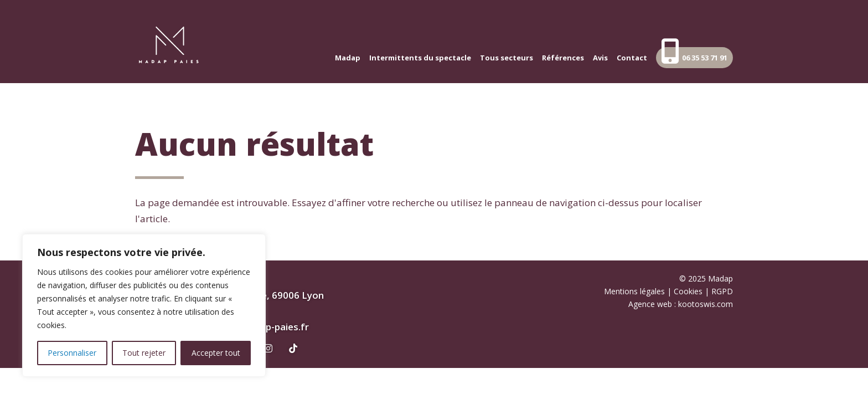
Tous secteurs (507, 58)
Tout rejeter (144, 353)
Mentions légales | (639, 291)
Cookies (688, 291)
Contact (632, 58)
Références (563, 58)
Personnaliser (72, 353)
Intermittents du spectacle (420, 58)
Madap (348, 58)
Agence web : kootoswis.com (681, 304)
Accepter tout (216, 353)
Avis (600, 58)
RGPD (722, 291)
